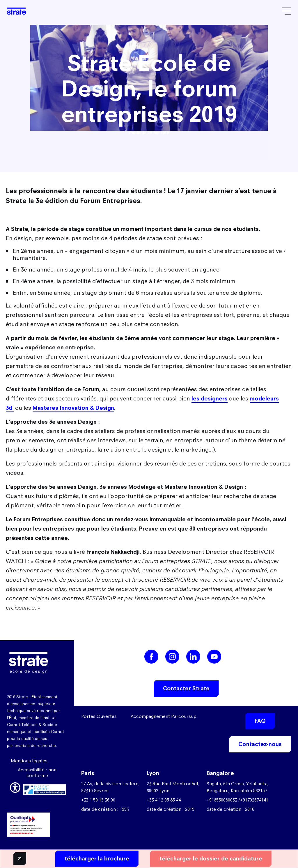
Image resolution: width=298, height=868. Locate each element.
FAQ (260, 721)
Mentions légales (29, 761)
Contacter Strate (186, 688)
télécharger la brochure (91, 858)
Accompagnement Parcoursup (164, 716)
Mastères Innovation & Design (73, 408)
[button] (15, 787)
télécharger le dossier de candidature (204, 858)
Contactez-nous (260, 744)
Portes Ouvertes (99, 716)
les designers (210, 399)
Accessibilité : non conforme (37, 773)
